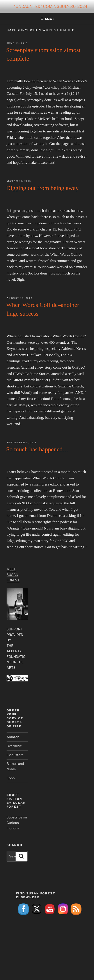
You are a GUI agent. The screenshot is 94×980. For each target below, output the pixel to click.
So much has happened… (37, 449)
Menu (47, 19)
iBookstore (15, 755)
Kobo (11, 778)
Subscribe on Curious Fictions (17, 823)
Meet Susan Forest (13, 575)
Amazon (13, 737)
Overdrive (14, 746)
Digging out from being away (42, 188)
